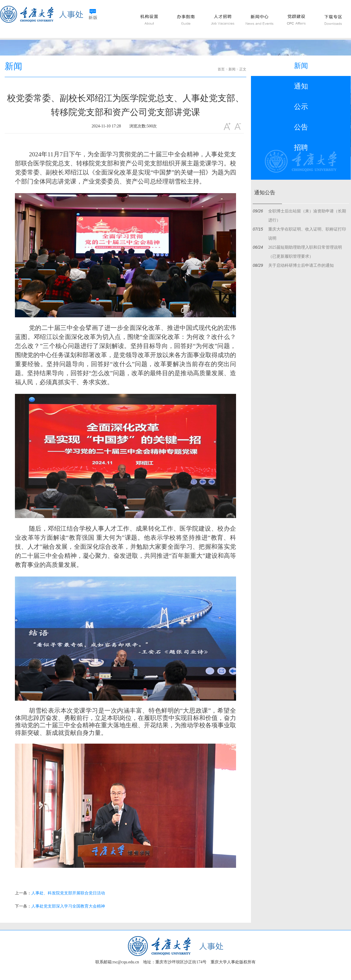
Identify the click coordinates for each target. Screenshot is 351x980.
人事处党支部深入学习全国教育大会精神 (68, 906)
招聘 (301, 148)
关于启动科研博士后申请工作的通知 (301, 265)
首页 (221, 69)
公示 (301, 107)
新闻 (232, 69)
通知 (301, 86)
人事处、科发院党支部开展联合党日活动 (68, 893)
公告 (301, 127)
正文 (243, 69)
